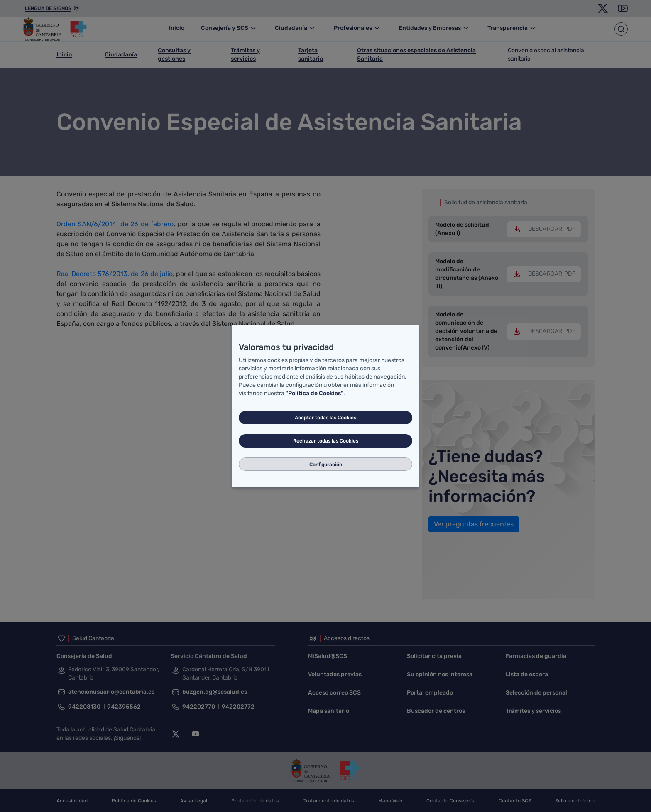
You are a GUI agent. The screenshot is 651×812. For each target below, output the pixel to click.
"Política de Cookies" (314, 393)
